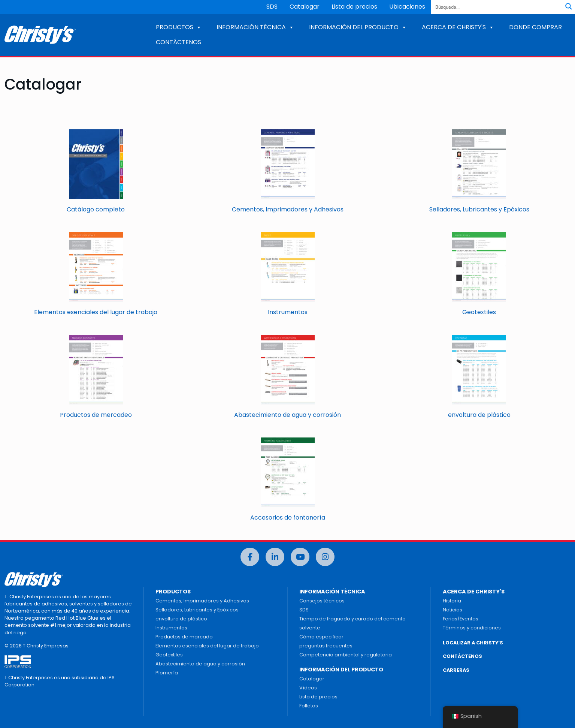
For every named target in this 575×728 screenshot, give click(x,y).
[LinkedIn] (275, 557)
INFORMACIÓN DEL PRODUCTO (358, 27)
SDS (272, 7)
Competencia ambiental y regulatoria (346, 655)
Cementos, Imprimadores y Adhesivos (202, 601)
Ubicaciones (407, 7)
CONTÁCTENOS (178, 42)
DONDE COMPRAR (535, 27)
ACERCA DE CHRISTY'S (458, 27)
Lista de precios (354, 7)
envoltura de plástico (181, 619)
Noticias (453, 610)
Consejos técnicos (322, 601)
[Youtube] (300, 557)
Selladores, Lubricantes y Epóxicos (197, 610)
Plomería (167, 673)
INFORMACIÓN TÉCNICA (255, 27)
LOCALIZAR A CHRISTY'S (473, 643)
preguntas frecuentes (326, 646)
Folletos (309, 706)
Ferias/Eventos (461, 619)
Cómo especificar (321, 637)
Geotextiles (169, 655)
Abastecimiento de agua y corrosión (200, 664)
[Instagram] (325, 557)
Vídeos (308, 688)
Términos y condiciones (472, 628)
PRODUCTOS (179, 27)
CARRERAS (456, 670)
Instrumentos (171, 628)
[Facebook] (250, 557)
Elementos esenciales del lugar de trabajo (207, 646)
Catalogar (305, 7)
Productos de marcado (184, 637)
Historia (452, 601)
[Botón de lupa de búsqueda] (569, 6)
